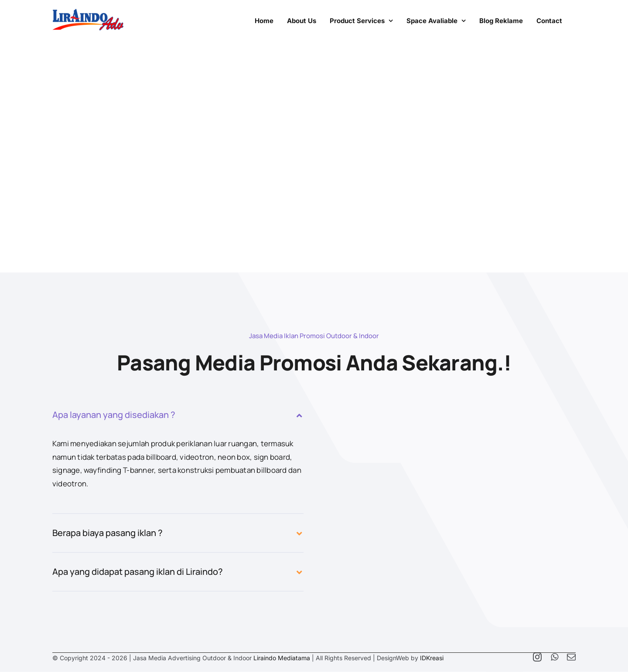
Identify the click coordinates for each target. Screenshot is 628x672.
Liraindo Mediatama (282, 658)
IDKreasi (432, 658)
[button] (178, 415)
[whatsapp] (555, 657)
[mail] (571, 657)
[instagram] (537, 657)
